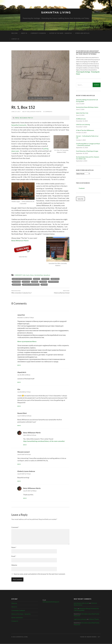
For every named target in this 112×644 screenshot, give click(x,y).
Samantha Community (19, 125)
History (33, 275)
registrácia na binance (80, 619)
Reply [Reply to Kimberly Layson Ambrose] (19, 481)
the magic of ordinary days (31, 284)
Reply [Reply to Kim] (19, 406)
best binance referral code (81, 603)
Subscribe (80, 199)
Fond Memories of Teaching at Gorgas (87, 151)
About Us (24, 33)
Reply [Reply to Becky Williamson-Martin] (25, 445)
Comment (15, 527)
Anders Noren (91, 637)
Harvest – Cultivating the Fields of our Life (87, 137)
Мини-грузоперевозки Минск (27, 341)
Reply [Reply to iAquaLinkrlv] (19, 382)
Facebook (80, 188)
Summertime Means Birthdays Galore (87, 107)
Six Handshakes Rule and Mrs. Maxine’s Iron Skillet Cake (88, 158)
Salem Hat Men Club (82, 113)
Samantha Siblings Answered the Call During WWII (87, 101)
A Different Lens (81, 119)
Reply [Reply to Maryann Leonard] (19, 464)
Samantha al (48, 275)
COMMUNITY (19, 275)
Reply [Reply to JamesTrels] (19, 365)
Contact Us (15, 39)
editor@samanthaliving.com (51, 602)
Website (14, 565)
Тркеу (76, 609)
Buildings (37, 279)
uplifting (44, 284)
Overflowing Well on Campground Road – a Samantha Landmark (88, 144)
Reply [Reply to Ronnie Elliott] (19, 426)
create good (55, 279)
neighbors (43, 282)
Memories (35, 282)
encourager (17, 282)
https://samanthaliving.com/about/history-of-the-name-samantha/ (46, 441)
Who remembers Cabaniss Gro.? (22, 292)
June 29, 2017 (16, 112)
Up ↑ (99, 637)
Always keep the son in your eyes (22, 279)
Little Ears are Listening (83, 124)
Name (14, 547)
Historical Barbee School (62, 292)
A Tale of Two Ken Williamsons (85, 130)
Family (28, 275)
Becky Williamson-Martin (32, 112)
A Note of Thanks (94, 619)
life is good (26, 282)
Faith (25, 275)
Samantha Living (56, 12)
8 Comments (48, 112)
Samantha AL (17, 284)
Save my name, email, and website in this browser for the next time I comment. (40, 574)
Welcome (15, 33)
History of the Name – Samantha (61, 33)
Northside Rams (40, 275)
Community (46, 279)
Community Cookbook (38, 33)
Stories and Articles (82, 33)
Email (14, 556)
